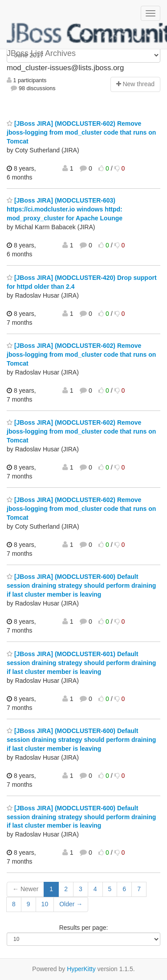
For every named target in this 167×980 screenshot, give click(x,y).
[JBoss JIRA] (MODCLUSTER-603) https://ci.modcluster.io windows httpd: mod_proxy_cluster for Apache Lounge (65, 209)
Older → (71, 904)
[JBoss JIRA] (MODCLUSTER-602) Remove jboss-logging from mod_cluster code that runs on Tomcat (81, 132)
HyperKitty (81, 969)
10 (45, 904)
